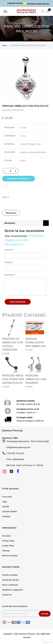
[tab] (11, 213)
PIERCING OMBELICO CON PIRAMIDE (36, 379)
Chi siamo (7, 536)
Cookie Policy (8, 546)
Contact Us (7, 595)
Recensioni (11, 213)
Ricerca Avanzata (10, 556)
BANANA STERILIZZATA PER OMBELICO (36, 342)
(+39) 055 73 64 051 (14, 3)
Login (5, 502)
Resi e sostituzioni (10, 585)
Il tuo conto (7, 497)
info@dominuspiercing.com (36, 4)
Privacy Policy (8, 541)
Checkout (6, 516)
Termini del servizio (11, 580)
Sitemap (6, 551)
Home (5, 45)
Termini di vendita (10, 575)
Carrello (6, 507)
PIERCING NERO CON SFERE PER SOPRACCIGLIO (13, 379)
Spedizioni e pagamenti (12, 590)
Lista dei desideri (10, 511)
